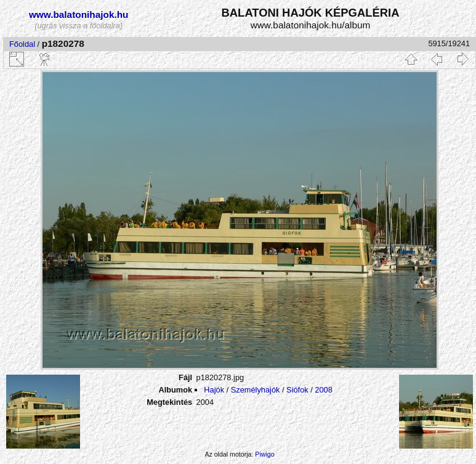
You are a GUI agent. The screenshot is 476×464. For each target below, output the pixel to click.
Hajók (215, 390)
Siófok (297, 390)
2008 (323, 390)
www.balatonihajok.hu (79, 14)
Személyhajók (256, 390)
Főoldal (22, 44)
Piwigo (264, 454)
